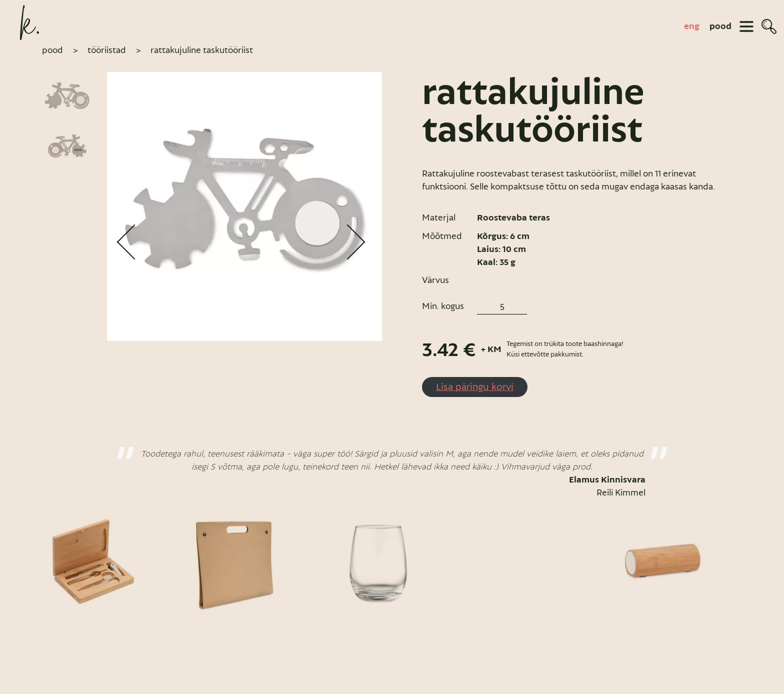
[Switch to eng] (692, 26)
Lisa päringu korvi (475, 386)
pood (720, 26)
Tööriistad (107, 50)
